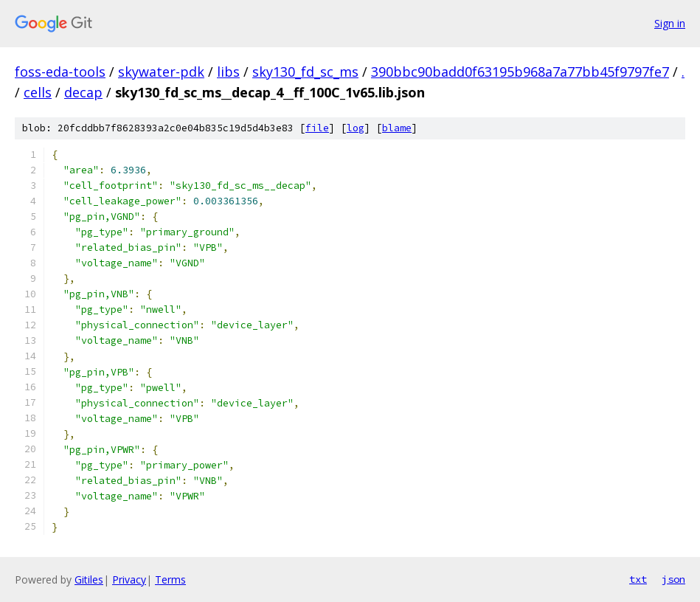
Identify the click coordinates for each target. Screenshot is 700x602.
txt (638, 579)
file (317, 128)
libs (228, 72)
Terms (170, 579)
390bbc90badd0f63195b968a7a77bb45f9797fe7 (520, 72)
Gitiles (89, 579)
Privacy (129, 579)
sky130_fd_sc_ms (305, 72)
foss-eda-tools (60, 72)
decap (83, 92)
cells (38, 92)
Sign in (670, 23)
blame (397, 128)
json (673, 579)
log (356, 128)
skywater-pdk (161, 72)
